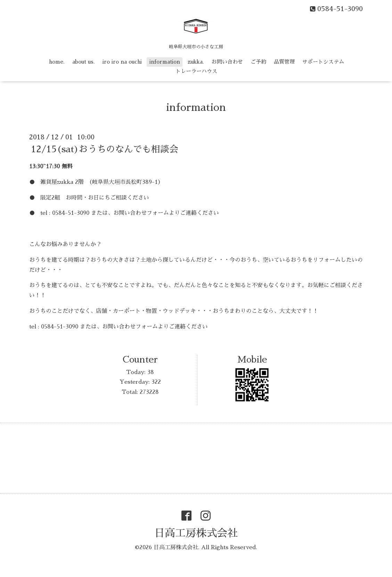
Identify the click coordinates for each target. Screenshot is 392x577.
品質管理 (284, 62)
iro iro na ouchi (122, 62)
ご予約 (258, 62)
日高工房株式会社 (196, 533)
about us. (84, 62)
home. (57, 62)
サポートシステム (323, 62)
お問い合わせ (227, 62)
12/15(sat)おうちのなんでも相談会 (105, 149)
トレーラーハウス (196, 71)
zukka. (196, 62)
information (165, 62)
